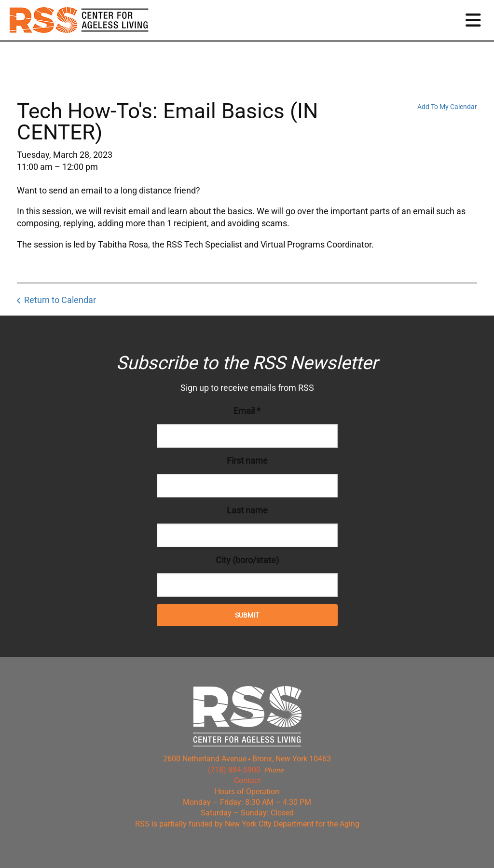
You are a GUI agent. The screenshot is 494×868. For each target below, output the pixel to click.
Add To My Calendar (447, 107)
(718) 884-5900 (234, 770)
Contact (247, 780)
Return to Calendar (60, 300)
